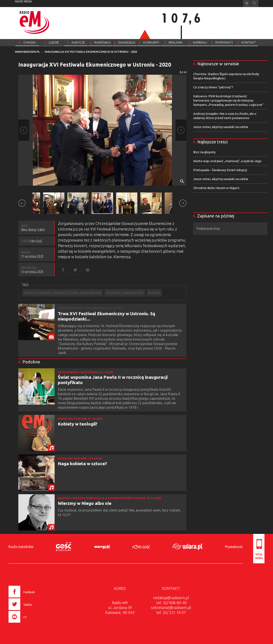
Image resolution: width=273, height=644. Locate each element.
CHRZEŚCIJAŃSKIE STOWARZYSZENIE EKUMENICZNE (63, 293)
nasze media (23, 1)
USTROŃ (154, 293)
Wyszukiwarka (255, 4)
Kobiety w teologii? (78, 424)
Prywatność (234, 547)
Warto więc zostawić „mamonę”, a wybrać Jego (227, 161)
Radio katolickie (21, 547)
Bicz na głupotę (204, 152)
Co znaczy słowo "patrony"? (213, 87)
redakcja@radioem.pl (171, 598)
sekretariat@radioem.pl (171, 608)
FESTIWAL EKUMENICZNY (125, 293)
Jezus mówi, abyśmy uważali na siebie (221, 127)
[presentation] (31, 623)
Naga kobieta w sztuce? (82, 463)
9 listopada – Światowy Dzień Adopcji (220, 170)
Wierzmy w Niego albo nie (85, 503)
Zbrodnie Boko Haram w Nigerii (216, 188)
